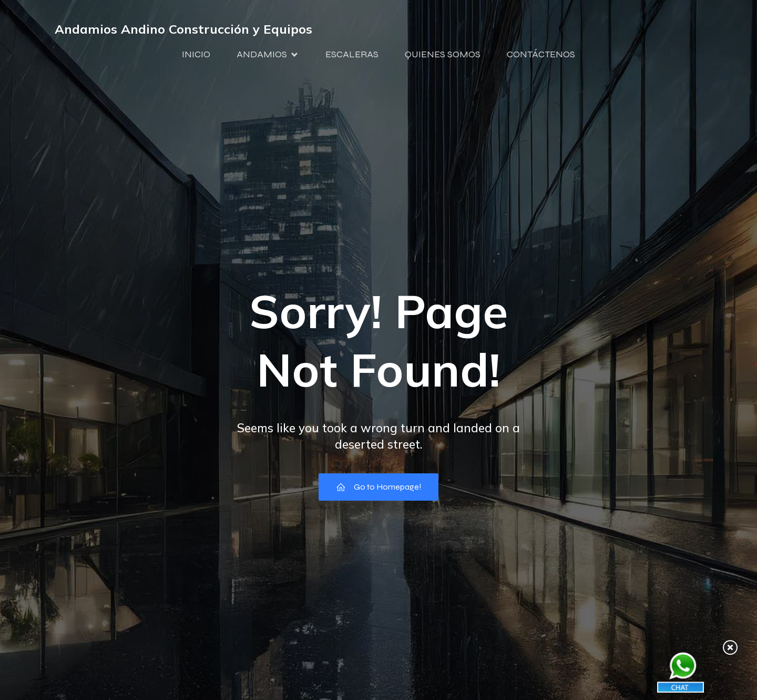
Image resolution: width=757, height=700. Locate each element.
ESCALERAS (352, 54)
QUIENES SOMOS (443, 54)
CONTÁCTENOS (541, 54)
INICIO (196, 54)
